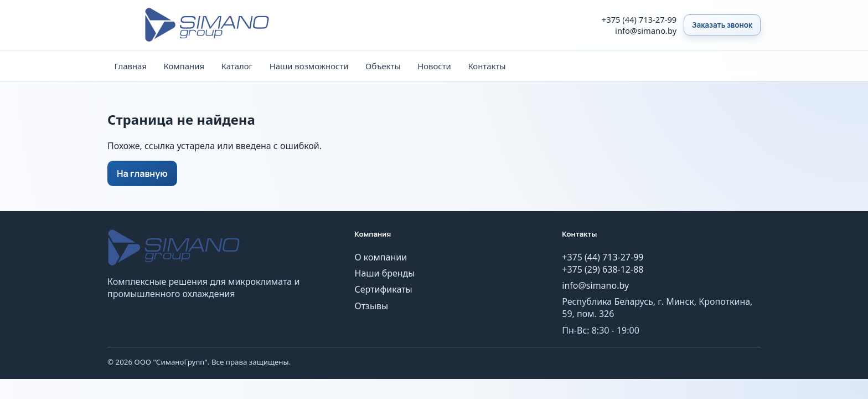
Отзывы (372, 306)
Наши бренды (385, 273)
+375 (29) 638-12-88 (603, 269)
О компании (381, 257)
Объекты (383, 66)
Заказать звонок (722, 25)
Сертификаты (384, 289)
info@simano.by (646, 30)
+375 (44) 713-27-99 (639, 19)
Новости (434, 66)
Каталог (237, 66)
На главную (142, 173)
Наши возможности (309, 66)
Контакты (487, 66)
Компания (184, 66)
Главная (130, 66)
